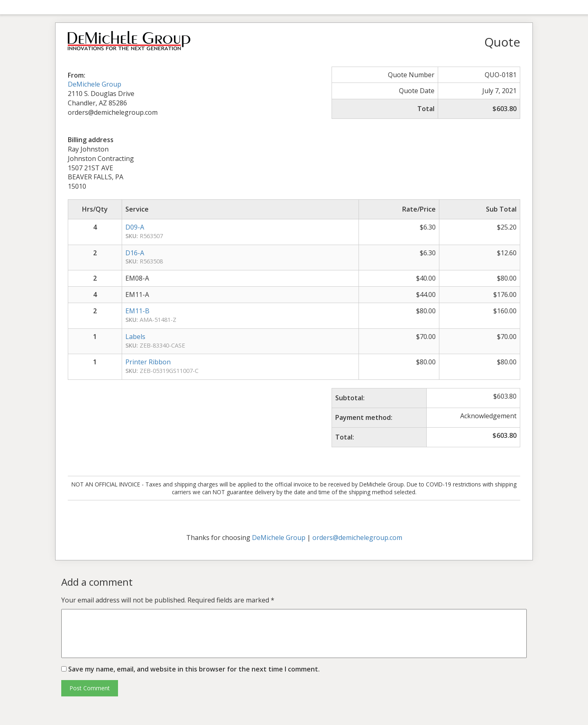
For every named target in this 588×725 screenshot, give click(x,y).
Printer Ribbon (148, 362)
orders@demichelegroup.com (357, 538)
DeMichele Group (95, 84)
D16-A (135, 253)
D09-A (135, 227)
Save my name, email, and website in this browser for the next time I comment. (194, 669)
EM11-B (137, 311)
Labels (135, 337)
